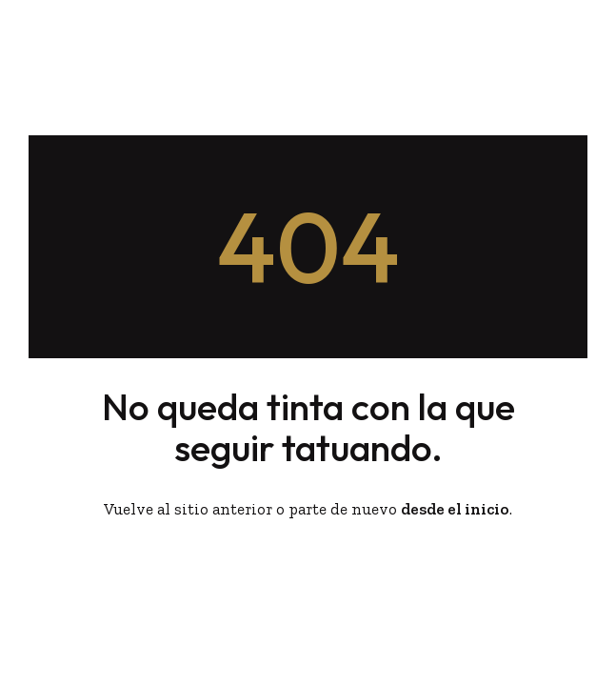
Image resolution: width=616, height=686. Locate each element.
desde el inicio (455, 509)
